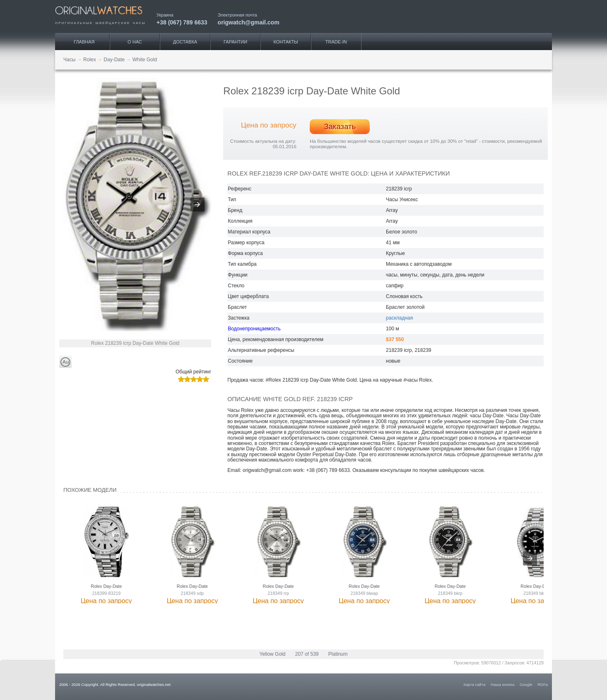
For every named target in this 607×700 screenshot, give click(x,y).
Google (526, 684)
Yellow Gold (272, 654)
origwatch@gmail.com (249, 22)
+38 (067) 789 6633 (182, 22)
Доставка (185, 42)
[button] (198, 204)
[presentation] (530, 558)
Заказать (340, 126)
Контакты (286, 42)
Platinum (338, 654)
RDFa (543, 684)
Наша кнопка (502, 684)
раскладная (399, 318)
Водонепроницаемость (254, 329)
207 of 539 (307, 654)
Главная (84, 42)
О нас (135, 42)
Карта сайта (475, 684)
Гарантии (235, 42)
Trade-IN (336, 42)
